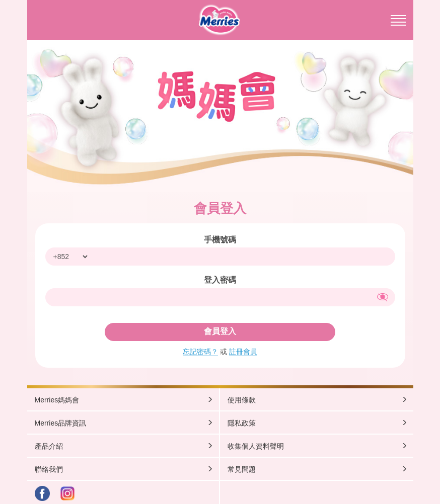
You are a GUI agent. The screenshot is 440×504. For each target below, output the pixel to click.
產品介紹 (124, 446)
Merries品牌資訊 (124, 423)
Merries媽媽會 (124, 400)
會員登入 (220, 331)
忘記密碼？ (200, 352)
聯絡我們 (124, 469)
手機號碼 (220, 240)
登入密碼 (220, 280)
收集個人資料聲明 (317, 446)
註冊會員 (243, 352)
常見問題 (317, 469)
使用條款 (317, 400)
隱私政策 (317, 423)
